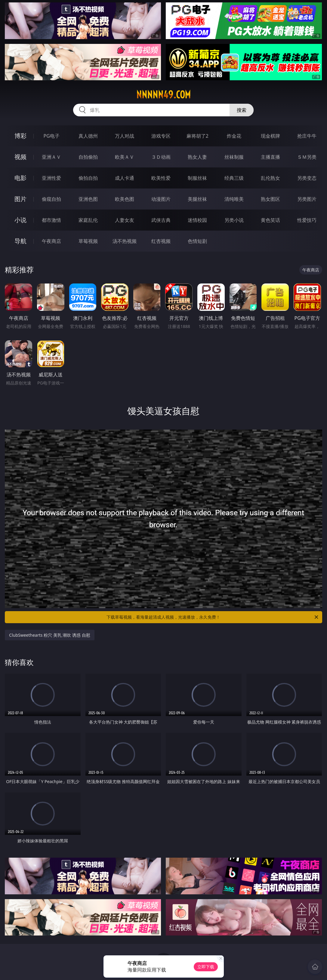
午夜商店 (51, 241)
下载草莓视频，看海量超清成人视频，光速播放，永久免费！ (213, 617)
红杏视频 (161, 241)
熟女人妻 (197, 157)
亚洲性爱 (51, 178)
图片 (20, 199)
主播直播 (270, 157)
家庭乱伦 (88, 220)
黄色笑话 (270, 220)
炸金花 (234, 136)
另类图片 (307, 199)
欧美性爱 (161, 178)
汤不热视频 (125, 241)
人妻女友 (125, 220)
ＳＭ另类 (307, 157)
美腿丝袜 (197, 199)
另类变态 (307, 178)
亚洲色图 (88, 199)
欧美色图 (125, 199)
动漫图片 (161, 199)
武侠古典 (161, 220)
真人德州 (88, 136)
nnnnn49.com (163, 95)
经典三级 (234, 178)
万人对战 (125, 136)
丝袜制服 (234, 157)
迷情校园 (197, 220)
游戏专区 (161, 136)
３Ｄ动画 (161, 157)
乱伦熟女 (270, 178)
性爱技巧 (307, 220)
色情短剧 (197, 241)
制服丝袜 (197, 178)
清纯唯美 (234, 199)
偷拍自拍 (88, 178)
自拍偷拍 (88, 157)
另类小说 (234, 220)
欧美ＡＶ (125, 157)
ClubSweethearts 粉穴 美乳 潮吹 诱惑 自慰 (49, 635)
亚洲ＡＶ (51, 157)
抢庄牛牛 (307, 136)
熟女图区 (270, 199)
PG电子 (52, 136)
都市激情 (51, 220)
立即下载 (206, 967)
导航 (20, 241)
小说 (20, 220)
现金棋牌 (270, 136)
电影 (20, 178)
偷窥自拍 (51, 199)
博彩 (20, 136)
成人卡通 (125, 178)
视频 (20, 157)
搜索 (242, 110)
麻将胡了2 (197, 136)
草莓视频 (88, 241)
